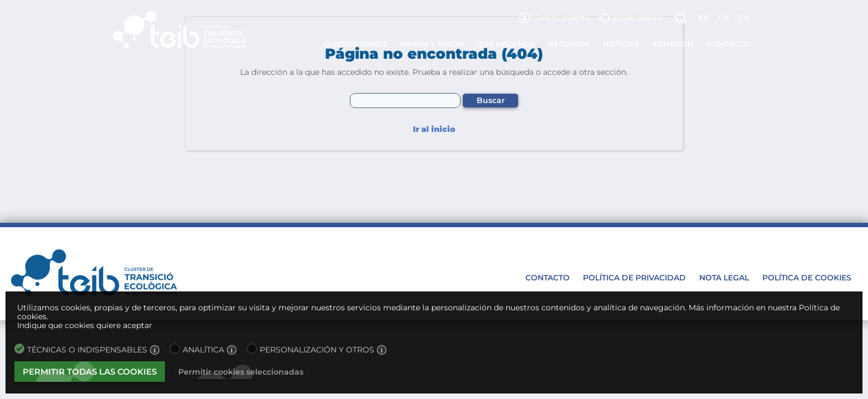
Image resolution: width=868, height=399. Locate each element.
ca (724, 18)
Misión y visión (432, 44)
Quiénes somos (355, 44)
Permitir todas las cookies (90, 372)
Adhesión (673, 44)
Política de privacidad (634, 278)
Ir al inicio (434, 129)
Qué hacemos (506, 44)
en (743, 18)
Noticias (621, 44)
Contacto (728, 44)
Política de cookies (807, 278)
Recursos (569, 44)
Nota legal (724, 278)
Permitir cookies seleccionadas (241, 372)
